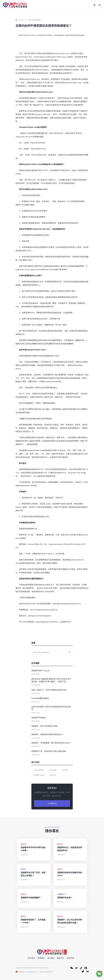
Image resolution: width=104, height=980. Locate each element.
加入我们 (51, 958)
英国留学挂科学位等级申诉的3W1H (70, 874)
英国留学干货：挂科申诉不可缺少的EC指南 (49, 751)
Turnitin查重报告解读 (40, 698)
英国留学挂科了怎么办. (41, 670)
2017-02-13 (22, 20)
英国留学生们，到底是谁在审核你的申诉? (70, 849)
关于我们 (31, 958)
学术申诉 (23, 844)
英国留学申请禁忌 (39, 718)
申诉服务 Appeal (39, 775)
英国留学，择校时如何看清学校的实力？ (48, 734)
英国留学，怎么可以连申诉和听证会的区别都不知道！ (70, 921)
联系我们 (41, 958)
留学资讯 (65, 770)
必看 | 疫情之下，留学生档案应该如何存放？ (49, 690)
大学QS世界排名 (39, 770)
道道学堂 (70, 958)
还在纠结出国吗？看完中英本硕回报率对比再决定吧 (51, 708)
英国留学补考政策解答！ (31, 898)
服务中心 (61, 958)
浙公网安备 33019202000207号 (26, 972)
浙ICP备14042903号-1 (46, 972)
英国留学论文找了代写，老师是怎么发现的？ (33, 874)
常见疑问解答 (36, 20)
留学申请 (53, 775)
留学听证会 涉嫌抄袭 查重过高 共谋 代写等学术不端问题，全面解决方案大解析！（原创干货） (51, 680)
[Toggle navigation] (100, 5)
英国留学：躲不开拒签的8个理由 (45, 726)
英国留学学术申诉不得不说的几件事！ (33, 849)
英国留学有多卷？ (65, 898)
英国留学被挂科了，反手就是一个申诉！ (33, 921)
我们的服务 (53, 770)
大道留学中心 (61, 894)
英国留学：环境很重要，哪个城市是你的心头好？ (51, 743)
